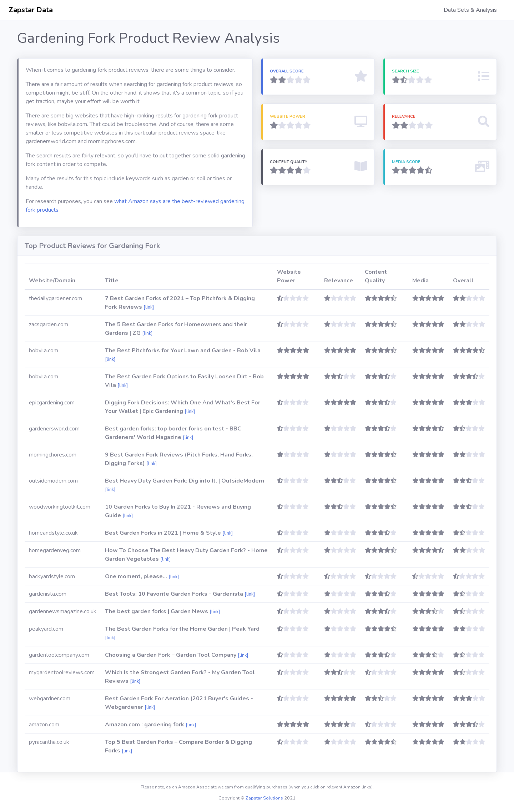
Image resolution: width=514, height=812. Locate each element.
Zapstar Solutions (264, 798)
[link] (149, 307)
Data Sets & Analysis (470, 10)
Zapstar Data (31, 10)
